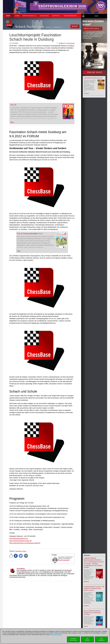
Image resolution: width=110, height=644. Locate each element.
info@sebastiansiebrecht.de (19, 538)
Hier (83, 633)
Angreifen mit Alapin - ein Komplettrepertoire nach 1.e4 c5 (94, 588)
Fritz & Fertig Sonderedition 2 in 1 (30, 234)
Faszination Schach (21, 551)
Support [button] (56, 16)
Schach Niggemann (64, 560)
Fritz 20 (13, 105)
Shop (8, 16)
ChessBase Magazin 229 (93, 78)
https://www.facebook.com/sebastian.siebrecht (25, 543)
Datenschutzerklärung (56, 635)
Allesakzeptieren (101, 639)
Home (17, 16)
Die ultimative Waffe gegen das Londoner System (92, 613)
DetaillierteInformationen (73, 639)
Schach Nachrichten (30, 27)
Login (96, 16)
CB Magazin (44, 16)
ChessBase (21, 569)
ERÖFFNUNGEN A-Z (30, 16)
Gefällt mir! (62, 43)
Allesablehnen (87, 639)
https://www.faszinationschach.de (20, 541)
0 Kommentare (70, 43)
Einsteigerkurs (70, 16)
